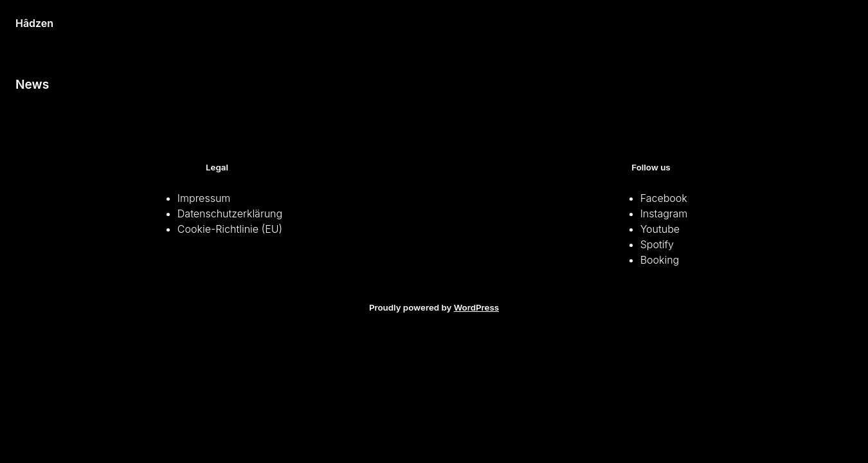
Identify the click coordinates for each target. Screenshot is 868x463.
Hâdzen (34, 23)
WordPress (476, 307)
